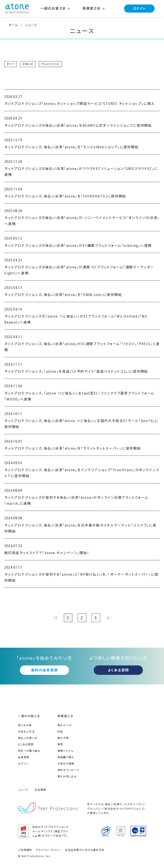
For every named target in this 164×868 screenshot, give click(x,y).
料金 (60, 732)
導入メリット (65, 725)
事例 (60, 744)
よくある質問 (118, 670)
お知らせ (28, 64)
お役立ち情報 (66, 764)
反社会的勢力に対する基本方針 (85, 850)
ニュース (23, 790)
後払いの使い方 (28, 738)
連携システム (66, 751)
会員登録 (24, 757)
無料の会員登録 (44, 670)
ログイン (139, 8)
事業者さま (65, 716)
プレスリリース (50, 64)
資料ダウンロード (68, 770)
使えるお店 (25, 725)
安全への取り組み (29, 751)
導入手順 (63, 738)
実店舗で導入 (66, 757)
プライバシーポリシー (49, 850)
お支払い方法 (26, 732)
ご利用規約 (25, 850)
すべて (11, 64)
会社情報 (40, 790)
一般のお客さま (29, 716)
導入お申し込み (67, 776)
